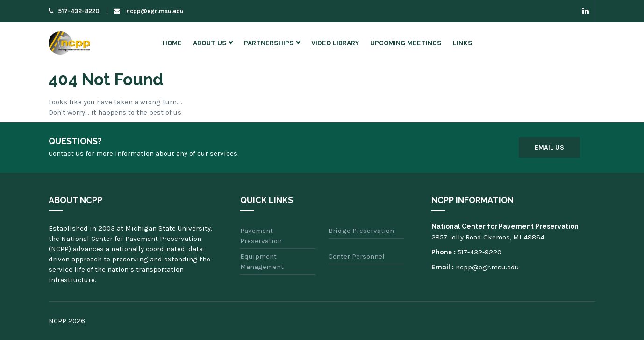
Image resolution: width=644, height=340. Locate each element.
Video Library (335, 43)
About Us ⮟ (213, 43)
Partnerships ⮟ (272, 43)
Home (172, 43)
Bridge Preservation (361, 231)
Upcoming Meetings (406, 43)
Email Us (549, 148)
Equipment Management (262, 261)
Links (463, 43)
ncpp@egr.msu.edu (149, 11)
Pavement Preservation (261, 236)
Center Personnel (357, 256)
